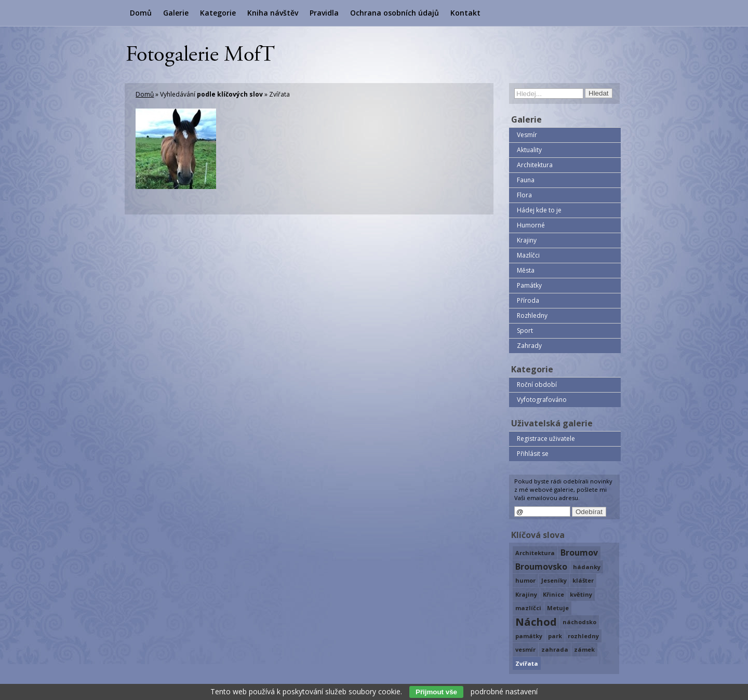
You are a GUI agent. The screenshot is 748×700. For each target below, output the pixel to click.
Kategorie (218, 13)
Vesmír (527, 135)
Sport (525, 331)
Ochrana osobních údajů (395, 13)
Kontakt (465, 13)
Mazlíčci (528, 255)
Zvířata (527, 663)
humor (525, 580)
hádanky (587, 567)
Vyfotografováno (542, 400)
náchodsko (579, 622)
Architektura (535, 165)
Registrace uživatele (546, 439)
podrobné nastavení (504, 691)
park (555, 636)
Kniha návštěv (273, 13)
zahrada (555, 649)
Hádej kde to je (539, 210)
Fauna (526, 180)
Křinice (553, 594)
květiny (581, 594)
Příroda (528, 300)
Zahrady (529, 346)
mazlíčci (528, 608)
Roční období (537, 385)
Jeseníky (554, 580)
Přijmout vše (436, 692)
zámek (584, 649)
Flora (524, 195)
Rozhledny (532, 315)
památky (529, 636)
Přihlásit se (533, 454)
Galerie (176, 13)
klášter (583, 580)
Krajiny (527, 240)
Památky (529, 285)
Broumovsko (541, 567)
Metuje (558, 608)
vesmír (525, 649)
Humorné (531, 225)
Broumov (579, 553)
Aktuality (529, 150)
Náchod (536, 622)
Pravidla (324, 13)
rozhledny (583, 636)
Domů (141, 13)
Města (526, 270)
